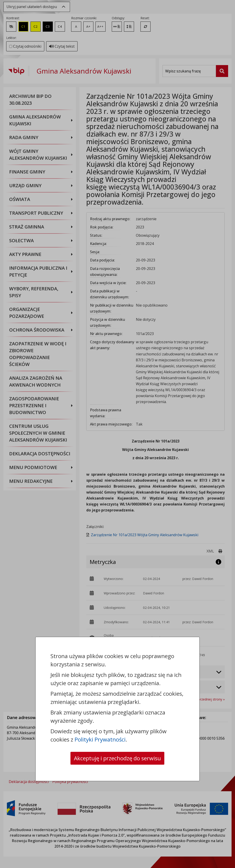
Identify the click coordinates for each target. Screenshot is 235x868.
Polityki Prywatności (100, 739)
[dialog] (117, 434)
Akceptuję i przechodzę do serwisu (117, 758)
